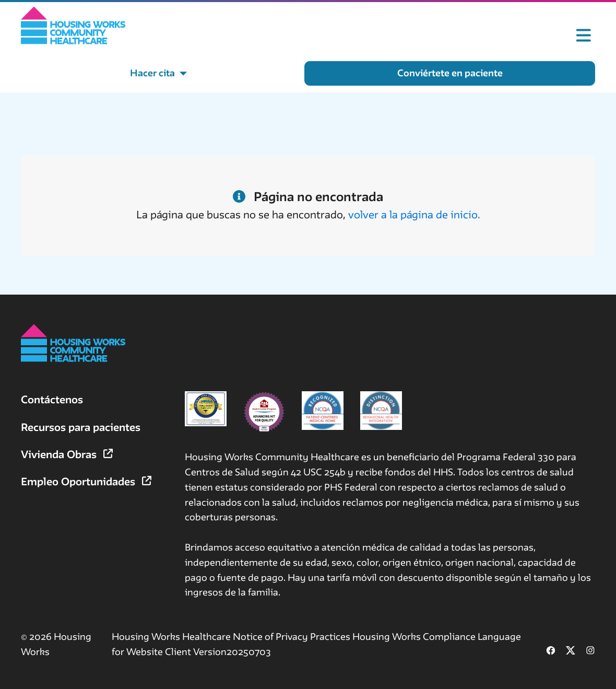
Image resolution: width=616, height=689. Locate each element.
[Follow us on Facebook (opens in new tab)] (551, 652)
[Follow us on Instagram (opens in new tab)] (590, 652)
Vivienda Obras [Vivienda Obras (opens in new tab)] (67, 454)
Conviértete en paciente (450, 73)
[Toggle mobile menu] (584, 36)
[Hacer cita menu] (158, 73)
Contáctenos (52, 399)
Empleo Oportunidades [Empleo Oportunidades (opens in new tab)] (86, 481)
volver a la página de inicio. (414, 214)
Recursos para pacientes (81, 427)
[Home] (73, 25)
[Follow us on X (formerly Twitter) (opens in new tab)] (571, 652)
